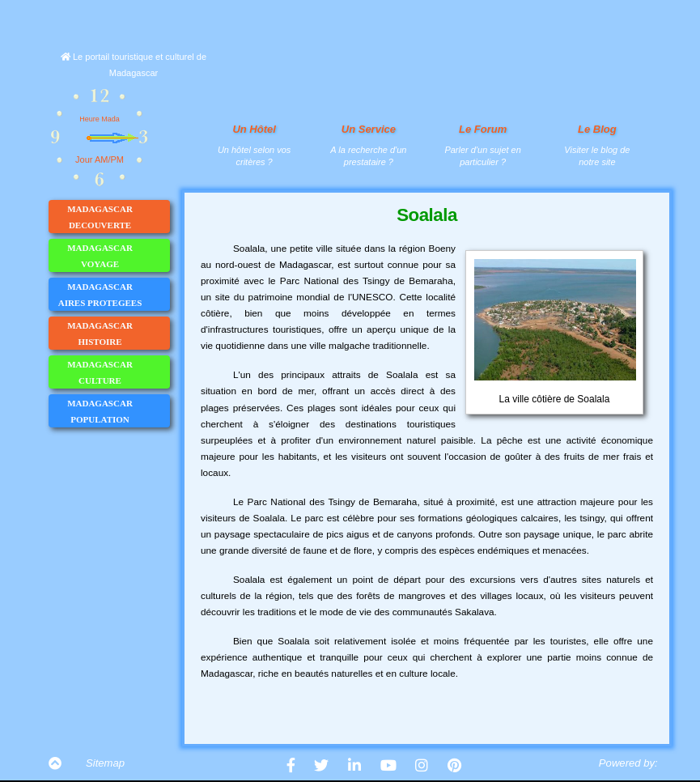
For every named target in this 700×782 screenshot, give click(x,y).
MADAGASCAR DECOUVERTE (118, 217)
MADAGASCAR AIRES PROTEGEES (114, 295)
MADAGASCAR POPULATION (118, 411)
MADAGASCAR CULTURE (118, 372)
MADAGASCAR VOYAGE (118, 256)
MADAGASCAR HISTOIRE (118, 334)
